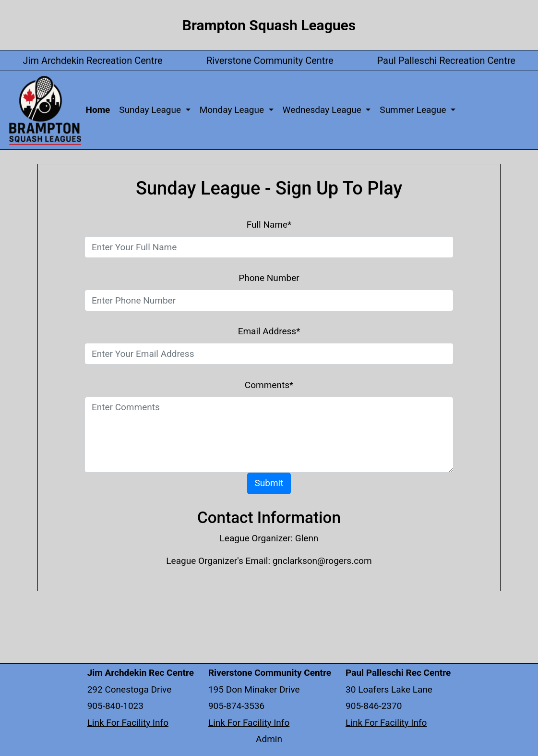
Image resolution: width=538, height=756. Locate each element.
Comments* (269, 385)
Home (100, 109)
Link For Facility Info (128, 723)
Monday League (233, 110)
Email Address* (269, 331)
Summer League (414, 110)
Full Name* (269, 225)
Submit (269, 483)
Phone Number (269, 278)
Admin (269, 739)
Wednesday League (323, 110)
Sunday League (151, 110)
